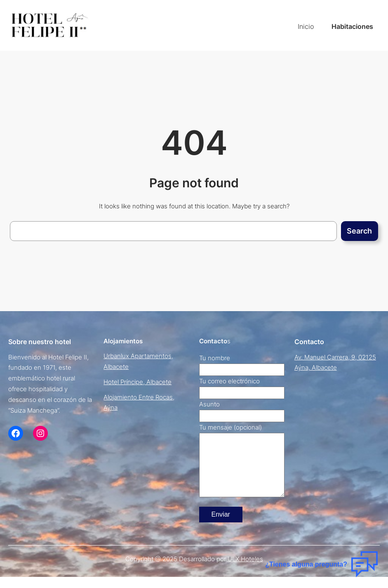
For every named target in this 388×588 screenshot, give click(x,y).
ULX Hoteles (245, 571)
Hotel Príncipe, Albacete (138, 382)
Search (359, 231)
